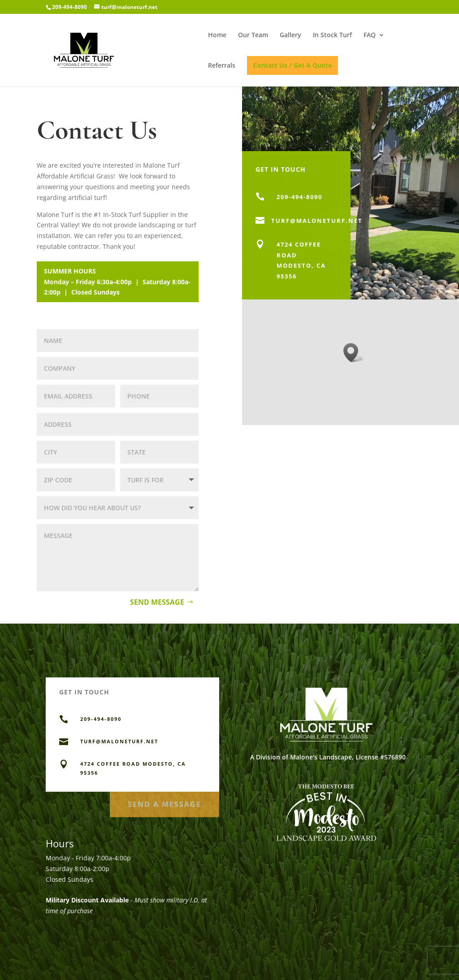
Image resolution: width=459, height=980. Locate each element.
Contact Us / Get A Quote (292, 65)
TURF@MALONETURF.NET (119, 741)
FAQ (370, 35)
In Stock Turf (332, 35)
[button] (354, 353)
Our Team (253, 35)
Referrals (222, 66)
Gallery (290, 35)
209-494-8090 (69, 7)
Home (217, 35)
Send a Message (165, 802)
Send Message (157, 602)
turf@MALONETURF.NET (317, 222)
